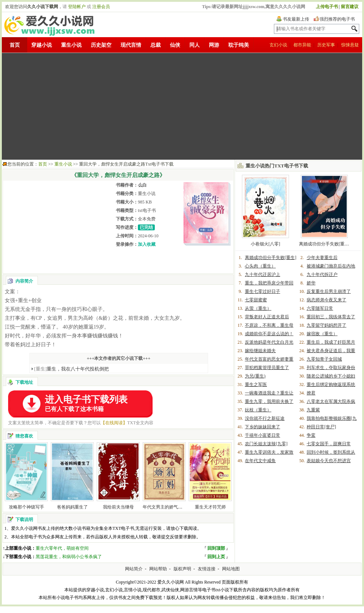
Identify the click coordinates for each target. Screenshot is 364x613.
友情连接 (207, 569)
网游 (214, 45)
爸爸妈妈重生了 (72, 507)
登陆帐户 (77, 7)
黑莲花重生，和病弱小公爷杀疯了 (69, 557)
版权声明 (182, 569)
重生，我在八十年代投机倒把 (72, 369)
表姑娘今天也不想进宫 (329, 461)
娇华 (311, 283)
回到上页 (216, 557)
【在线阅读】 (114, 423)
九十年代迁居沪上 (263, 274)
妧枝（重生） (258, 410)
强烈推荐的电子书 (337, 19)
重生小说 (71, 45)
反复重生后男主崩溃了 (329, 291)
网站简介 (134, 569)
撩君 (311, 393)
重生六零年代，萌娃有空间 (62, 548)
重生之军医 (256, 385)
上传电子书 (327, 7)
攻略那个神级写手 (26, 507)
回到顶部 (216, 548)
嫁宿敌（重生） (322, 334)
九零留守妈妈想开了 (326, 325)
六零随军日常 (320, 308)
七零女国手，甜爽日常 (329, 444)
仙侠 (175, 45)
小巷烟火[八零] (265, 244)
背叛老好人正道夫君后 (267, 317)
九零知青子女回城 (324, 359)
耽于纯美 (239, 45)
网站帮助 (158, 569)
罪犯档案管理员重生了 (267, 368)
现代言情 (131, 45)
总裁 (156, 45)
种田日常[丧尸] (321, 427)
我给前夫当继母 (118, 507)
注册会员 (101, 7)
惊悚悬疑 (350, 45)
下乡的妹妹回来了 (263, 427)
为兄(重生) (255, 376)
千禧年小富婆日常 (263, 435)
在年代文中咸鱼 (260, 461)
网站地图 (231, 569)
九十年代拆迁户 (322, 274)
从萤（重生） (258, 308)
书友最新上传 (296, 19)
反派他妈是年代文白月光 (269, 342)
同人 (195, 45)
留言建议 (350, 7)
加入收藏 (147, 244)
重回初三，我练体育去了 (331, 317)
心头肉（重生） (260, 266)
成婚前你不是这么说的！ (269, 334)
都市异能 (302, 45)
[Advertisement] (177, 106)
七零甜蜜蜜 (256, 300)
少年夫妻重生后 (322, 258)
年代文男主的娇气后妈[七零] (171, 507)
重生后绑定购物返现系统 (331, 385)
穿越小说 (42, 45)
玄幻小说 (278, 45)
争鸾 (311, 435)
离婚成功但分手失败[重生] (325, 244)
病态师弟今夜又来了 (326, 300)
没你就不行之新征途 (265, 418)
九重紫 (313, 410)
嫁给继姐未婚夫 (260, 351)
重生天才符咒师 (210, 507)
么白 (142, 185)
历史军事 (326, 45)
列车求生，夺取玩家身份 (331, 368)
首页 (15, 45)
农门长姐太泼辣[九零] (266, 444)
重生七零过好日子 (263, 291)
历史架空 (101, 45)
